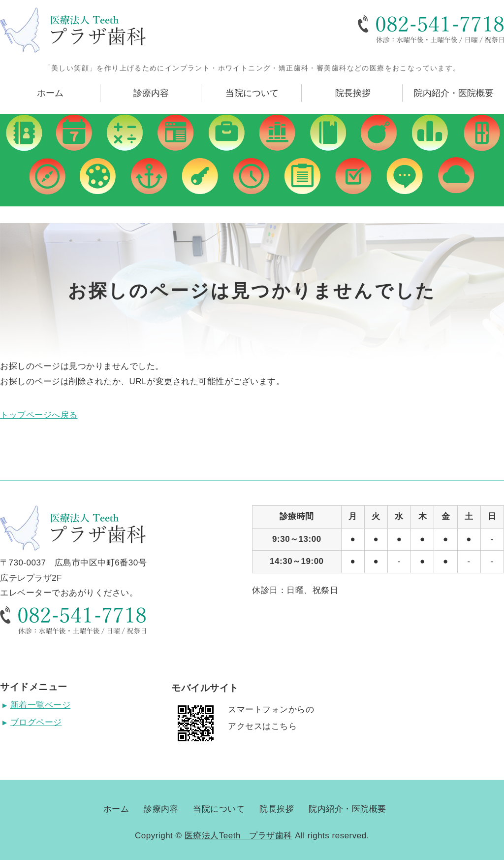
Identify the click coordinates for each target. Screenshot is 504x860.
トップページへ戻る (39, 415)
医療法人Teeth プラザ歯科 (238, 836)
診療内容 (151, 93)
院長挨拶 (353, 93)
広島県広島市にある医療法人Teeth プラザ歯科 (73, 30)
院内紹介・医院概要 (454, 93)
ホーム (50, 93)
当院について (252, 93)
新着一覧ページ (41, 705)
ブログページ (36, 722)
